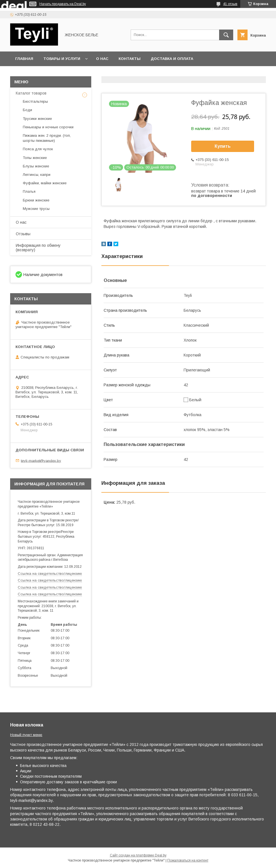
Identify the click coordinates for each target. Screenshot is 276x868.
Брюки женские (36, 200)
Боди (27, 110)
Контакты (130, 59)
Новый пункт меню (26, 735)
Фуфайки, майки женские (45, 183)
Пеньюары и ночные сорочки (48, 127)
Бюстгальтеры (35, 101)
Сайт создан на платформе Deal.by (138, 855)
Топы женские (35, 158)
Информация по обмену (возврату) (38, 248)
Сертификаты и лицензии (44, 73)
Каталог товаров (31, 93)
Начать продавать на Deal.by (63, 4)
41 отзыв (230, 4)
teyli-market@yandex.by (41, 460)
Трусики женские (37, 119)
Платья (29, 191)
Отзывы (23, 234)
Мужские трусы (36, 209)
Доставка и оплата (172, 59)
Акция (90, 73)
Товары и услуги (62, 59)
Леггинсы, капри (37, 175)
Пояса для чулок (38, 149)
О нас (102, 59)
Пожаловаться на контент (188, 860)
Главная (24, 59)
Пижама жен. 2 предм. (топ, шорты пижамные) (47, 138)
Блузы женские (36, 166)
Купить (223, 146)
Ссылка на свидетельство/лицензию (50, 574)
